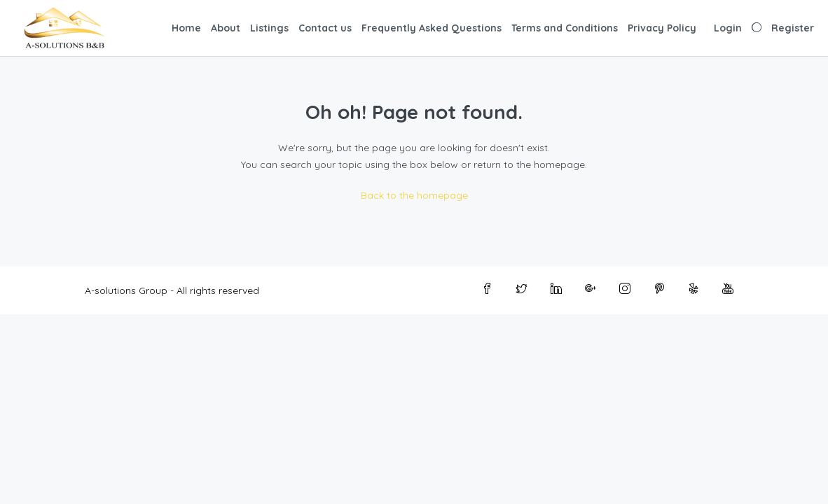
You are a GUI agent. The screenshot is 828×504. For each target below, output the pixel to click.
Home (186, 28)
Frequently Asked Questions (432, 28)
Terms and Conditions (565, 28)
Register (793, 28)
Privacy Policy (662, 28)
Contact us (325, 28)
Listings (269, 28)
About (226, 28)
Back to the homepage (414, 195)
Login (728, 28)
